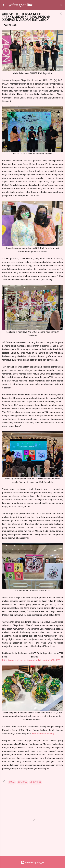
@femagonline (21, 5)
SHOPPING (36, 782)
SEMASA (23, 782)
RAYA (12, 782)
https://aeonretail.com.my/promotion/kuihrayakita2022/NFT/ (31, 660)
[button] (61, 14)
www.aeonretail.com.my (43, 734)
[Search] (61, 6)
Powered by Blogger (33, 862)
